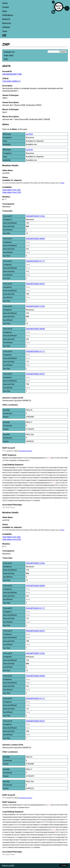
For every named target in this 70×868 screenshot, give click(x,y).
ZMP (4, 35)
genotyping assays (25, 451)
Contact (6, 7)
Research (6, 19)
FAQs (6, 59)
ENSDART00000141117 (35, 261)
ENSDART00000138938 (35, 239)
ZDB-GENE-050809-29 (11, 81)
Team (5, 31)
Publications (8, 15)
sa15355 (29, 134)
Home (5, 3)
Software (6, 27)
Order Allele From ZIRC (12, 190)
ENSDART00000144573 (35, 284)
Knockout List (9, 52)
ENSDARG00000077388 (12, 74)
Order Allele (9, 55)
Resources (7, 23)
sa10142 (29, 150)
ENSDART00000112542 (35, 216)
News (5, 11)
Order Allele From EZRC (12, 192)
